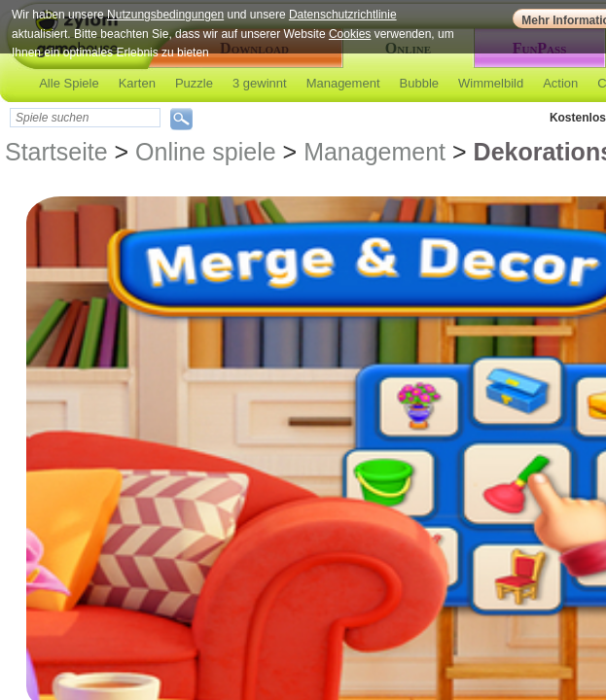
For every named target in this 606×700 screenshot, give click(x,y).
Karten (137, 83)
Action (560, 83)
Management (343, 83)
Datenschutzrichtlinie (343, 15)
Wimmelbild (491, 83)
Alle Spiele (69, 83)
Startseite (56, 152)
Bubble (419, 83)
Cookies (350, 34)
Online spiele (206, 152)
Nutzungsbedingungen (165, 15)
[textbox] (85, 118)
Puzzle (194, 83)
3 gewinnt (260, 83)
